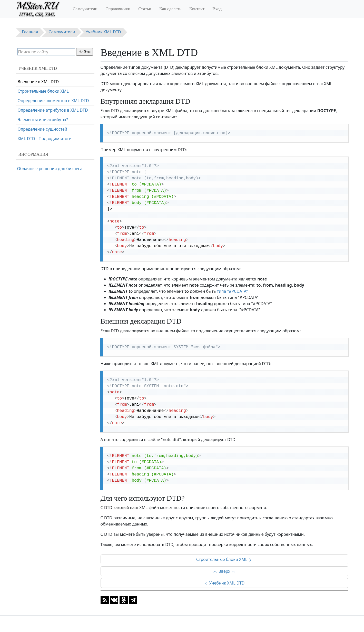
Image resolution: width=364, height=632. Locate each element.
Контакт (197, 9)
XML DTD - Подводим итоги (45, 139)
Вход (217, 9)
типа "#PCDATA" (232, 291)
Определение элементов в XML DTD (53, 101)
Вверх (224, 571)
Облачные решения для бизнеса (50, 169)
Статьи (145, 9)
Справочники (118, 9)
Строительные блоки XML (224, 559)
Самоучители (85, 9)
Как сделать (170, 9)
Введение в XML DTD (38, 82)
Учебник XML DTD (224, 583)
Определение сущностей (42, 129)
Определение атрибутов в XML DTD (53, 110)
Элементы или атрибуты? (43, 120)
